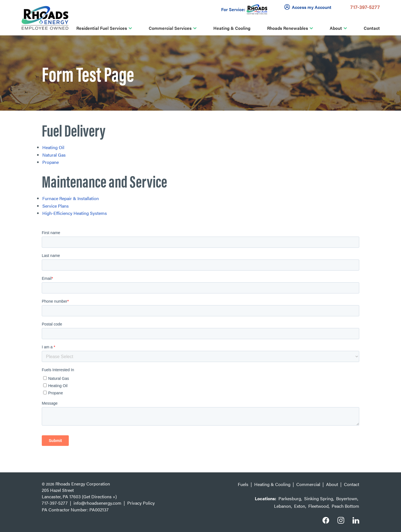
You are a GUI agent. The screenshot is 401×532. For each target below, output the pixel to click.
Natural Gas (54, 155)
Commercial (308, 484)
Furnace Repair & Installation (71, 198)
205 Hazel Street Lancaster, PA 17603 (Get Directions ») (79, 493)
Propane (51, 162)
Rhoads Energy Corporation (83, 484)
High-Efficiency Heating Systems (75, 213)
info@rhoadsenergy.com (97, 503)
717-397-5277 (365, 7)
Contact (372, 28)
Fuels (243, 484)
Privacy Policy (141, 503)
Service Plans (56, 206)
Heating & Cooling (232, 28)
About (336, 28)
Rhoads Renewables (288, 28)
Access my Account (309, 7)
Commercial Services (170, 28)
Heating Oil (53, 147)
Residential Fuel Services (102, 28)
